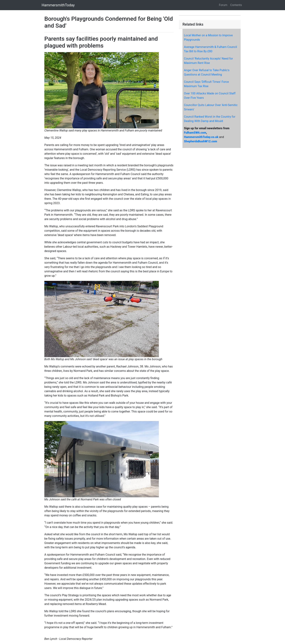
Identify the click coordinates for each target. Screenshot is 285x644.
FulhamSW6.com (195, 133)
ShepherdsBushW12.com (201, 141)
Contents (236, 5)
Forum (223, 5)
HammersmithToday (58, 5)
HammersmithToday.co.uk (201, 137)
